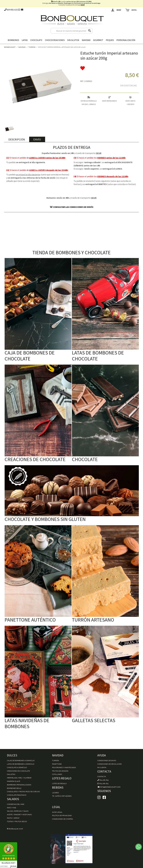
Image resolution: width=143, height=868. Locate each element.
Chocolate (36, 40)
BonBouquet (10, 47)
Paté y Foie (12, 808)
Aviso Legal (57, 812)
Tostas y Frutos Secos (17, 822)
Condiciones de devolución (109, 764)
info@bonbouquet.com (109, 787)
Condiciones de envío (107, 761)
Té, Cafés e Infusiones (62, 796)
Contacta (102, 777)
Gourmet (98, 40)
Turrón (32, 47)
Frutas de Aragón (60, 771)
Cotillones (57, 774)
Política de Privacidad (62, 816)
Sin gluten (73, 40)
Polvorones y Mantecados (64, 768)
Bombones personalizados (19, 785)
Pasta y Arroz (13, 818)
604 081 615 (11, 10)
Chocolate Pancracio (17, 795)
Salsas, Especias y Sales (18, 811)
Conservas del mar (16, 804)
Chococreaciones (55, 40)
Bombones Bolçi (14, 788)
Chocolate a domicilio (17, 768)
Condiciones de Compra (62, 819)
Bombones (13, 40)
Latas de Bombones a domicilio (21, 764)
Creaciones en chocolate (18, 771)
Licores (55, 793)
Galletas (11, 774)
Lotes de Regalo (59, 784)
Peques (110, 40)
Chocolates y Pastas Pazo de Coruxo (23, 792)
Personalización (126, 40)
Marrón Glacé (14, 781)
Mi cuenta (102, 768)
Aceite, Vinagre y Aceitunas (19, 815)
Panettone (57, 764)
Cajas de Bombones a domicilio (21, 761)
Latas (25, 40)
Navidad (86, 40)
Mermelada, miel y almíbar (19, 778)
